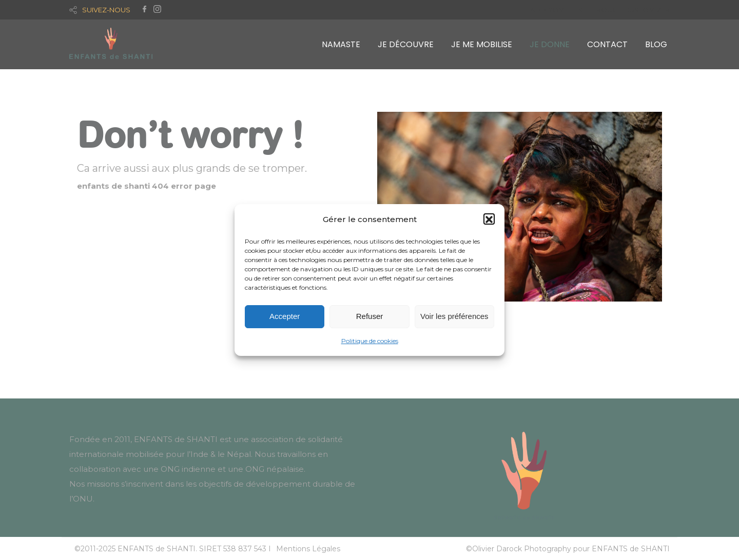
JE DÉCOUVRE (406, 44)
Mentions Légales (308, 549)
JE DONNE (550, 44)
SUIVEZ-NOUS (106, 10)
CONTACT (607, 44)
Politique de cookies (370, 343)
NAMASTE (341, 44)
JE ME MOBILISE (482, 44)
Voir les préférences (454, 318)
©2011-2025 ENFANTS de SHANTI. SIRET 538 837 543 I (173, 549)
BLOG (656, 44)
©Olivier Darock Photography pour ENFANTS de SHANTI (568, 549)
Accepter (285, 318)
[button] (489, 221)
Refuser (370, 318)
